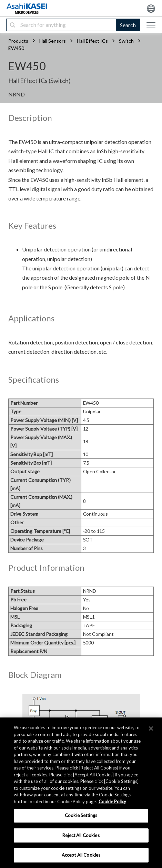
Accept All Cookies (81, 855)
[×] (151, 728)
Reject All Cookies (81, 835)
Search (128, 25)
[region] (81, 793)
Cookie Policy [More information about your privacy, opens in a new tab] (112, 802)
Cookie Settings (81, 815)
